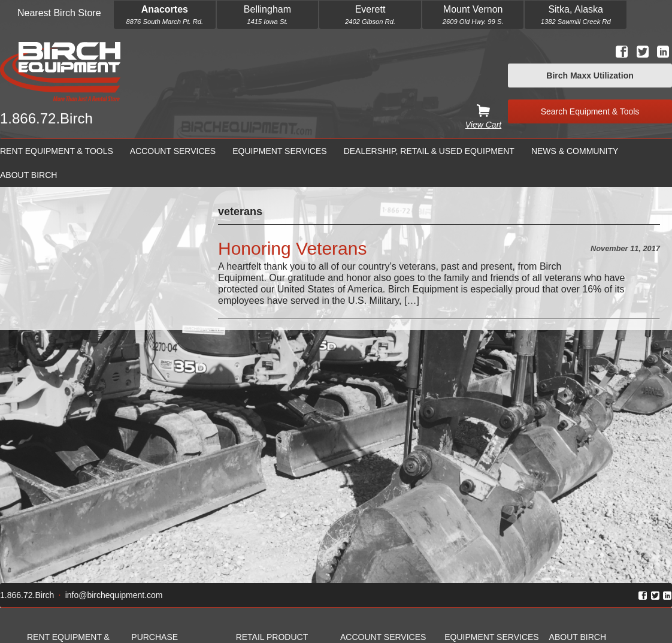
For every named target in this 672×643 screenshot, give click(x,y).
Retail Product (272, 637)
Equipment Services (279, 151)
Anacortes (165, 9)
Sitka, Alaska (576, 9)
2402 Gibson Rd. (370, 22)
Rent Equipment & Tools (57, 151)
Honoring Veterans (293, 248)
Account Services (173, 151)
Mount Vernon (473, 9)
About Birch (28, 175)
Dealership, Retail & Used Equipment (429, 151)
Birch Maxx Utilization (590, 76)
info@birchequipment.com (114, 595)
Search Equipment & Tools (590, 111)
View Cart (483, 125)
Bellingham (267, 9)
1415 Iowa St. (267, 22)
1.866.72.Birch (46, 118)
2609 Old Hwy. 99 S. (473, 22)
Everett (370, 9)
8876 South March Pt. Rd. (164, 22)
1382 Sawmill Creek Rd (576, 22)
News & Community (575, 151)
